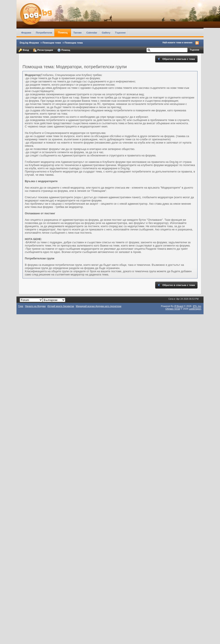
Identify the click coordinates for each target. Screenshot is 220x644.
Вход (24, 50)
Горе (21, 306)
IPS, (197, 306)
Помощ (63, 33)
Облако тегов (173, 309)
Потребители (44, 33)
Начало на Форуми (35, 306)
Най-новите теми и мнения (178, 42)
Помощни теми (52, 43)
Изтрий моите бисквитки (61, 306)
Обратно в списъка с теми (176, 59)
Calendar (92, 33)
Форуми (26, 33)
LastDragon (195, 309)
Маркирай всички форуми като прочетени (99, 306)
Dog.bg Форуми (29, 43)
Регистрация (43, 50)
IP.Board (179, 306)
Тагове (78, 33)
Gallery (106, 33)
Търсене (120, 33)
